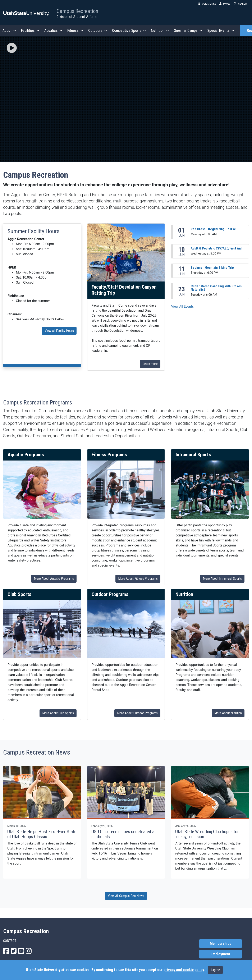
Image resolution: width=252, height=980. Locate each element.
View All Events (182, 306)
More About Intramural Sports (222, 579)
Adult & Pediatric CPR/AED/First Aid (216, 248)
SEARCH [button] (240, 4)
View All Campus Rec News (126, 896)
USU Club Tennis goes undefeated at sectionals (124, 834)
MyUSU (225, 4)
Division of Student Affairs (77, 17)
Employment (220, 954)
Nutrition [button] (160, 30)
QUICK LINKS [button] (207, 4)
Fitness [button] (75, 30)
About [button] (9, 30)
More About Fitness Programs (138, 579)
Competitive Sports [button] (129, 30)
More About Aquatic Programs (54, 579)
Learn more (150, 364)
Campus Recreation (77, 11)
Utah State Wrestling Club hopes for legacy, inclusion (207, 834)
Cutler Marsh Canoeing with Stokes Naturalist (216, 288)
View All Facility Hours (59, 331)
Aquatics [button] (53, 30)
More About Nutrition (228, 713)
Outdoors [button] (98, 30)
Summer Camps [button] (188, 30)
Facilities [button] (30, 30)
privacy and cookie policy (184, 970)
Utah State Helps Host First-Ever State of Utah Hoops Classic (42, 834)
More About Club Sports (58, 713)
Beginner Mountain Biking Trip (212, 268)
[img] (12, 48)
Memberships (221, 944)
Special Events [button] (221, 30)
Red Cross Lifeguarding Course (213, 229)
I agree (215, 970)
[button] (12, 48)
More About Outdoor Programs (137, 713)
